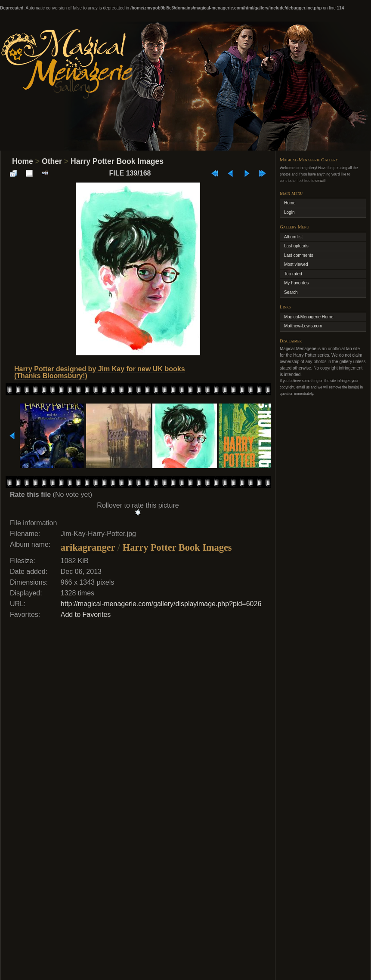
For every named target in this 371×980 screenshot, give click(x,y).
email (320, 181)
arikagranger (88, 547)
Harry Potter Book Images (117, 161)
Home (23, 161)
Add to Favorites (86, 615)
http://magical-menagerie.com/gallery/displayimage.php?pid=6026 (161, 604)
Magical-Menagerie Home (309, 317)
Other (52, 161)
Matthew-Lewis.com (303, 326)
